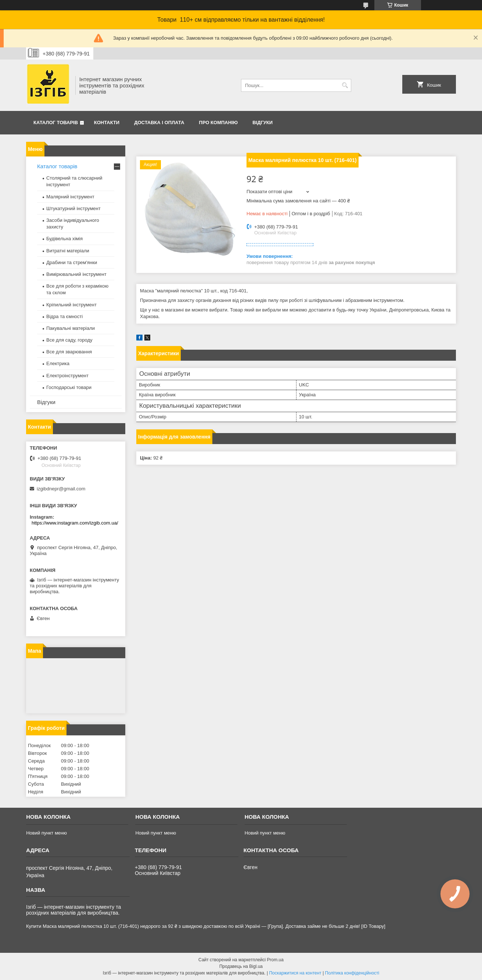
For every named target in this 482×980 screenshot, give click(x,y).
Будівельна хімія (64, 239)
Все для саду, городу (69, 340)
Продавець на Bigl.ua (241, 966)
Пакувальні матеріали (71, 328)
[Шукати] (345, 85)
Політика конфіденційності (352, 973)
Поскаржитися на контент (295, 973)
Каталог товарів (56, 122)
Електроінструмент (67, 376)
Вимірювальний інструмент (76, 274)
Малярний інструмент (70, 197)
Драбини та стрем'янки (72, 262)
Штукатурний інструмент (73, 208)
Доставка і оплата (159, 122)
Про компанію (219, 122)
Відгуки (262, 122)
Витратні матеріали (68, 251)
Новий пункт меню (46, 833)
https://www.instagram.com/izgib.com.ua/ (75, 523)
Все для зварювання (69, 352)
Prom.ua (275, 960)
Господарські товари (69, 387)
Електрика (58, 363)
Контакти (107, 122)
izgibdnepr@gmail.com (61, 489)
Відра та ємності (64, 316)
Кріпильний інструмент (71, 305)
